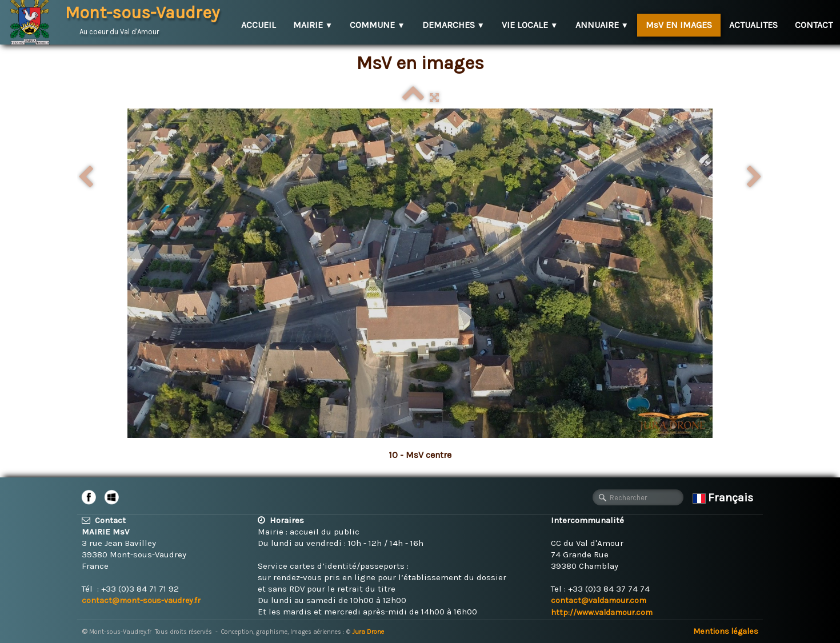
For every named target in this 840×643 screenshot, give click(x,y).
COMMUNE (377, 25)
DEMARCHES (453, 25)
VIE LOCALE (530, 25)
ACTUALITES (753, 25)
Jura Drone (368, 632)
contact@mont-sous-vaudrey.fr (141, 600)
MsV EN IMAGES (679, 25)
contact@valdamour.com (599, 600)
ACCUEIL (259, 25)
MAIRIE (313, 25)
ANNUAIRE (602, 25)
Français (724, 498)
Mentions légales (726, 631)
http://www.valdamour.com (602, 612)
